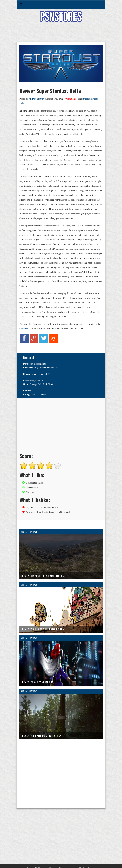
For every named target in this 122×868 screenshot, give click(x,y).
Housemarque (40, 364)
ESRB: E (36, 394)
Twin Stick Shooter (46, 384)
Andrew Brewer (36, 99)
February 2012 (43, 374)
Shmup (33, 384)
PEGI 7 (44, 394)
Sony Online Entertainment (46, 368)
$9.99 (32, 381)
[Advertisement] (61, 34)
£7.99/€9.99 (41, 381)
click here (24, 329)
